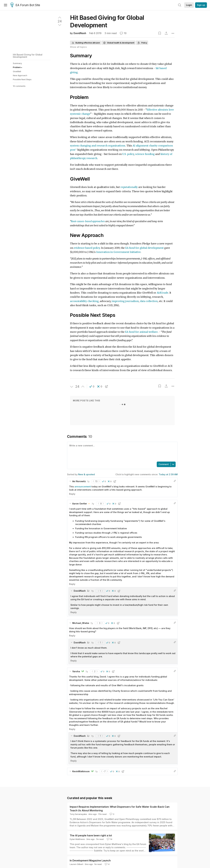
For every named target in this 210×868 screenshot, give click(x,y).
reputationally (129, 187)
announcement (83, 487)
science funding (145, 154)
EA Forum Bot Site (25, 5)
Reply (72, 494)
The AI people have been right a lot (91, 835)
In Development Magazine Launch (90, 860)
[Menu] (6, 5)
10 (123, 33)
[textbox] (122, 451)
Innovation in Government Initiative (118, 252)
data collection (149, 301)
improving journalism (125, 301)
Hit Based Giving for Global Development (28, 56)
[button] (92, 386)
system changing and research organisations (98, 146)
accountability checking (84, 301)
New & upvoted (86, 474)
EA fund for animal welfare (141, 332)
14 (109, 839)
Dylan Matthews (77, 839)
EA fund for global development (144, 248)
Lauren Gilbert (76, 864)
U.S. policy (128, 154)
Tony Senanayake (78, 814)
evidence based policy (87, 248)
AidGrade (162, 293)
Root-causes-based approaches (88, 221)
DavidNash (80, 33)
